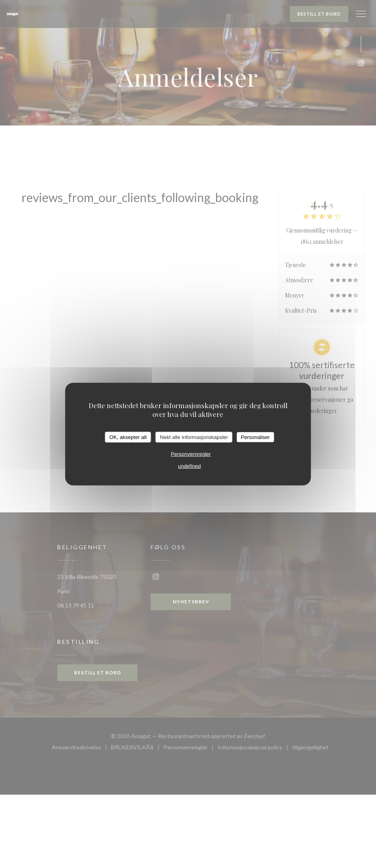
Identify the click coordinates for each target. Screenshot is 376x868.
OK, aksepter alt (128, 437)
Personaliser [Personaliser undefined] (255, 437)
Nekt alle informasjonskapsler (194, 437)
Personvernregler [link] (191, 454)
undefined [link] (189, 466)
